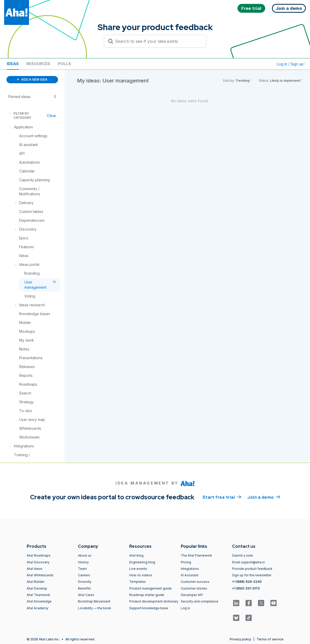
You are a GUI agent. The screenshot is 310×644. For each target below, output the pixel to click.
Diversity (85, 582)
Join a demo (264, 497)
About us (85, 555)
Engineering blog (142, 562)
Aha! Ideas (35, 569)
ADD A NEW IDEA (32, 79)
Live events (138, 569)
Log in (185, 608)
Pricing (186, 562)
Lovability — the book (95, 608)
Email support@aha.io (248, 562)
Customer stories (194, 588)
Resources (38, 64)
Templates (138, 582)
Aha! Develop (37, 588)
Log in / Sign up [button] (291, 64)
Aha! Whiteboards (40, 575)
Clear (52, 116)
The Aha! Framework (196, 555)
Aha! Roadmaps (39, 555)
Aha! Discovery (38, 562)
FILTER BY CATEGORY (20, 116)
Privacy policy (240, 639)
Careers (84, 575)
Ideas (13, 64)
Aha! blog (136, 555)
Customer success (195, 582)
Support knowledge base (149, 608)
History (83, 562)
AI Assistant (190, 575)
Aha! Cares (86, 595)
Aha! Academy (38, 608)
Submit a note (243, 555)
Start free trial (222, 497)
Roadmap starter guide (147, 595)
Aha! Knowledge (39, 601)
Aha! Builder (36, 582)
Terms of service (270, 639)
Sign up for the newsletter (252, 575)
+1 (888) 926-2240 (247, 582)
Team (82, 569)
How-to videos (141, 575)
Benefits (84, 588)
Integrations (190, 569)
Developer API (192, 595)
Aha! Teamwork (38, 595)
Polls (64, 64)
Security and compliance (200, 601)
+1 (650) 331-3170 (246, 588)
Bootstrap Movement (94, 601)
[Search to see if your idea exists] (157, 41)
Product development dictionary (154, 601)
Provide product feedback (252, 569)
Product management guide (150, 588)
